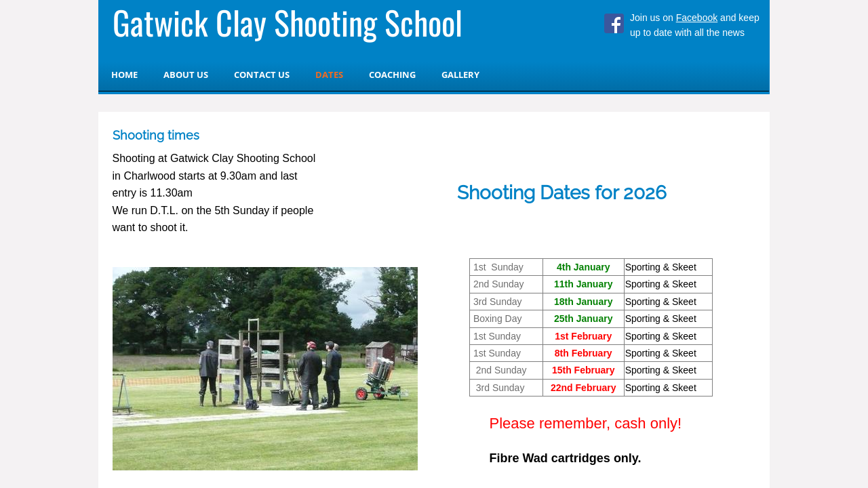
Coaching (392, 75)
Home (124, 75)
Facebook (697, 18)
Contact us (262, 75)
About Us (186, 75)
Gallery (460, 75)
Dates (329, 75)
